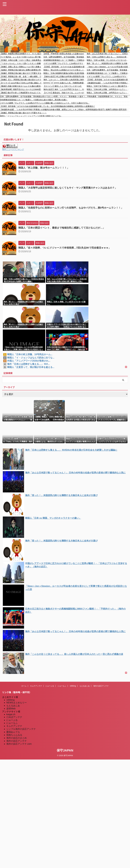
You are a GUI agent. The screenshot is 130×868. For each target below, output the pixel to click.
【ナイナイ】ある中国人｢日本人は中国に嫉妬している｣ (22, 83)
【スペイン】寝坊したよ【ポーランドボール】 (63, 86)
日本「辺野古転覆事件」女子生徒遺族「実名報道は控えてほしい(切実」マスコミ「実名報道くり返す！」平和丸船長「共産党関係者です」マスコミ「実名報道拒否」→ (65, 57)
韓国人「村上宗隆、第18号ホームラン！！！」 (45, 168)
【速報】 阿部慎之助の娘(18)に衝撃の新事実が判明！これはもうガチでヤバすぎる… (22, 70)
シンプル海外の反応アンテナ (21, 732)
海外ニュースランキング (13, 149)
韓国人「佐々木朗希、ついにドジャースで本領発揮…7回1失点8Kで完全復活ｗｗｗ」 (67, 250)
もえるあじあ (85, 689)
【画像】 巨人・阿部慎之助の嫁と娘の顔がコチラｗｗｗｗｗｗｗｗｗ (22, 80)
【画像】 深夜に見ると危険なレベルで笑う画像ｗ (21, 67)
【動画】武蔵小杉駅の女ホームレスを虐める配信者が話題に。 (22, 86)
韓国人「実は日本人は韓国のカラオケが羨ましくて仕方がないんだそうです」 (65, 70)
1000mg (73, 689)
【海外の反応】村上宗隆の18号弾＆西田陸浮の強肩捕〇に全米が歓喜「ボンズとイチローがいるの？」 (65, 76)
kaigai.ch (11, 717)
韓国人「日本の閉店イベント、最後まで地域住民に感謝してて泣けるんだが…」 (64, 230)
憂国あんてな (13, 735)
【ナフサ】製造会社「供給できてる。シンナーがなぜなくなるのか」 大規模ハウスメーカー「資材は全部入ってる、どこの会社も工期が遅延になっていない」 (65, 93)
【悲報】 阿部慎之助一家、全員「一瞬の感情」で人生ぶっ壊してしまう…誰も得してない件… (22, 76)
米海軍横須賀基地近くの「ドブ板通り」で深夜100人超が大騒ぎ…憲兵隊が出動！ (65, 60)
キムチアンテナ (36, 689)
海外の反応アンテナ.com (19, 746)
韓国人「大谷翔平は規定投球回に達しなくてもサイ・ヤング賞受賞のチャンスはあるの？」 (71, 188)
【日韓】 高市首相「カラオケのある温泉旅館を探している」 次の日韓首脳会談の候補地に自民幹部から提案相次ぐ (65, 67)
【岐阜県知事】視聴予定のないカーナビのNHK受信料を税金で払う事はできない (22, 89)
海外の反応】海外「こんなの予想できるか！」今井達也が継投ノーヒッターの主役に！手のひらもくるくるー (65, 89)
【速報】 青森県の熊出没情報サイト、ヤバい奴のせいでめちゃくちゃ (22, 54)
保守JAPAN (65, 753)
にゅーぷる (50, 689)
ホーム (24, 689)
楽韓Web (11, 711)
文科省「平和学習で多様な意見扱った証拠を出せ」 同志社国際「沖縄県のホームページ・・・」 (65, 54)
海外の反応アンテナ (101, 689)
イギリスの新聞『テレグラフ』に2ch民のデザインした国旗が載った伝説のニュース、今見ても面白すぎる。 (65, 63)
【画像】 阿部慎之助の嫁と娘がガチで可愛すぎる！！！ (22, 73)
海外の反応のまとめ (17, 740)
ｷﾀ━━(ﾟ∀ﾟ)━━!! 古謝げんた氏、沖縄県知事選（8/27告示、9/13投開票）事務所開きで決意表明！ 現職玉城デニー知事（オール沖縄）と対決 (65, 83)
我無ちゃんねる (14, 737)
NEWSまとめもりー (17, 705)
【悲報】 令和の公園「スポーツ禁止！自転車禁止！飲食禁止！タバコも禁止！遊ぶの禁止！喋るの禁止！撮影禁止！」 (22, 60)
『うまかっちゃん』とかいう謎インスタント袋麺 (20, 63)
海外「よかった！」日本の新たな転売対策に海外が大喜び (65, 80)
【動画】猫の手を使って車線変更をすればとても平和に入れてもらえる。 (22, 93)
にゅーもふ (62, 689)
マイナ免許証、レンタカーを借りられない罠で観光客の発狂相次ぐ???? (22, 57)
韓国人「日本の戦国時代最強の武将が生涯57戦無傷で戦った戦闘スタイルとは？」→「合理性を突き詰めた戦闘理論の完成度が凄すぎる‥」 (65, 73)
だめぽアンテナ (14, 720)
